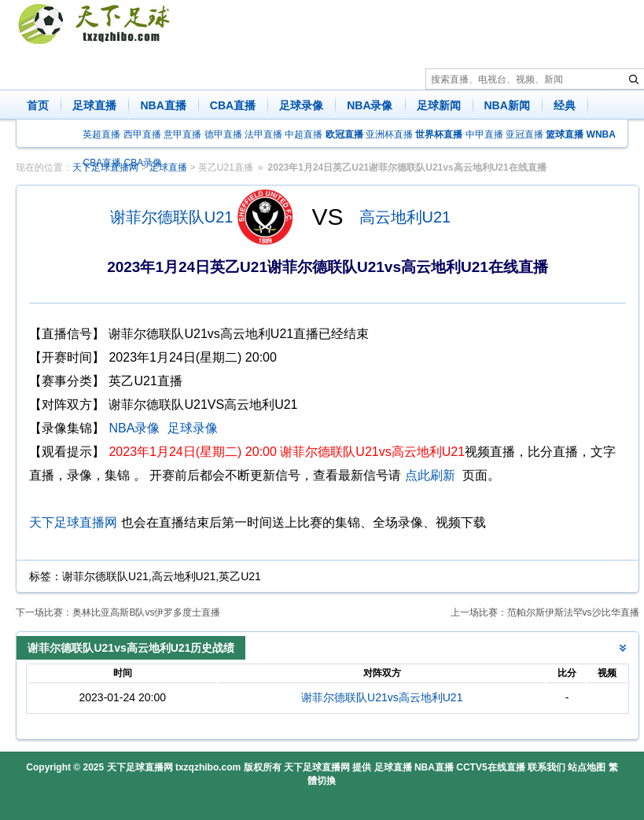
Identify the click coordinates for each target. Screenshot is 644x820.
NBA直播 (163, 105)
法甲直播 (263, 134)
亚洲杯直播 (389, 134)
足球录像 (301, 105)
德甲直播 (223, 134)
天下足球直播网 (73, 522)
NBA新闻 (507, 105)
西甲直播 (142, 134)
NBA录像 (370, 105)
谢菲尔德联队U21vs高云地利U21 (382, 697)
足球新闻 (439, 105)
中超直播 (304, 134)
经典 (565, 105)
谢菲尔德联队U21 (172, 217)
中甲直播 (484, 134)
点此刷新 (430, 475)
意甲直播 (182, 134)
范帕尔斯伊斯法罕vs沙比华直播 (573, 612)
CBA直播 (233, 105)
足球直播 (94, 105)
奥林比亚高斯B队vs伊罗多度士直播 (146, 612)
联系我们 (546, 767)
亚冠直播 (524, 134)
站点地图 (587, 767)
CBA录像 (144, 163)
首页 (38, 105)
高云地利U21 (405, 217)
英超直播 (101, 134)
